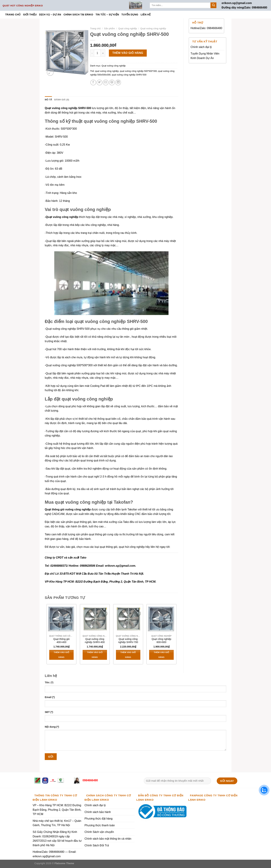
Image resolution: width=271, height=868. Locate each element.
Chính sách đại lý (201, 47)
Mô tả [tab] (48, 100)
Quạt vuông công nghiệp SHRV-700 (128, 641)
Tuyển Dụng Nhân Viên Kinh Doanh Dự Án (205, 56)
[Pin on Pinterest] (112, 82)
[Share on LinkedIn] (118, 82)
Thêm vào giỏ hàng (128, 53)
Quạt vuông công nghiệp (153, 28)
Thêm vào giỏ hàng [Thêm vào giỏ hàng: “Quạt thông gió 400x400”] (61, 655)
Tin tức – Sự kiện (107, 15)
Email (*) (50, 697)
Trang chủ (13, 15)
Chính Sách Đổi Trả (97, 845)
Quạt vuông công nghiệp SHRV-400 (95, 641)
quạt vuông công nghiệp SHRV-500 (129, 75)
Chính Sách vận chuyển (99, 832)
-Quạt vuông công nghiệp (62, 217)
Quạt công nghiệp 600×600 (161, 641)
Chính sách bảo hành (98, 812)
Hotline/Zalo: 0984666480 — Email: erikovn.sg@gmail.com (55, 854)
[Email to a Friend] (106, 82)
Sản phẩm (109, 28)
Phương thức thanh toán (100, 825)
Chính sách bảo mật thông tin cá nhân (108, 839)
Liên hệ (146, 15)
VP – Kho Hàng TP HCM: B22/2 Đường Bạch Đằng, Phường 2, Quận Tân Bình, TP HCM (57, 810)
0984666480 (90, 780)
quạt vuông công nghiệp (107, 71)
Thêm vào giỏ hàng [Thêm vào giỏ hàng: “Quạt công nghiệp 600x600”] (161, 655)
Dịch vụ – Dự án (50, 15)
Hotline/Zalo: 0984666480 (206, 28)
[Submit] (213, 5)
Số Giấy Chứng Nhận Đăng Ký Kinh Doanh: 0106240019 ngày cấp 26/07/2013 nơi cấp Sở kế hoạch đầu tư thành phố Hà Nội (57, 839)
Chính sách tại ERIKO (78, 15)
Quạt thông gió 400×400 (61, 641)
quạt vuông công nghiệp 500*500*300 (138, 71)
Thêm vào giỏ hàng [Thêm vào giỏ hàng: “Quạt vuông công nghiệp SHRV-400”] (95, 655)
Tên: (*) (49, 682)
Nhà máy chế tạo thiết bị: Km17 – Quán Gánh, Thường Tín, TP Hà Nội (57, 823)
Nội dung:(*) (52, 727)
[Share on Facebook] (93, 82)
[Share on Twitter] (99, 82)
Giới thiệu (30, 15)
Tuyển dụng (130, 15)
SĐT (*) (49, 712)
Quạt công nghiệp (128, 28)
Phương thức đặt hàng (99, 819)
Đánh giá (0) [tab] (62, 100)
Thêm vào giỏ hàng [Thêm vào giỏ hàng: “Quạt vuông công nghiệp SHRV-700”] (128, 655)
